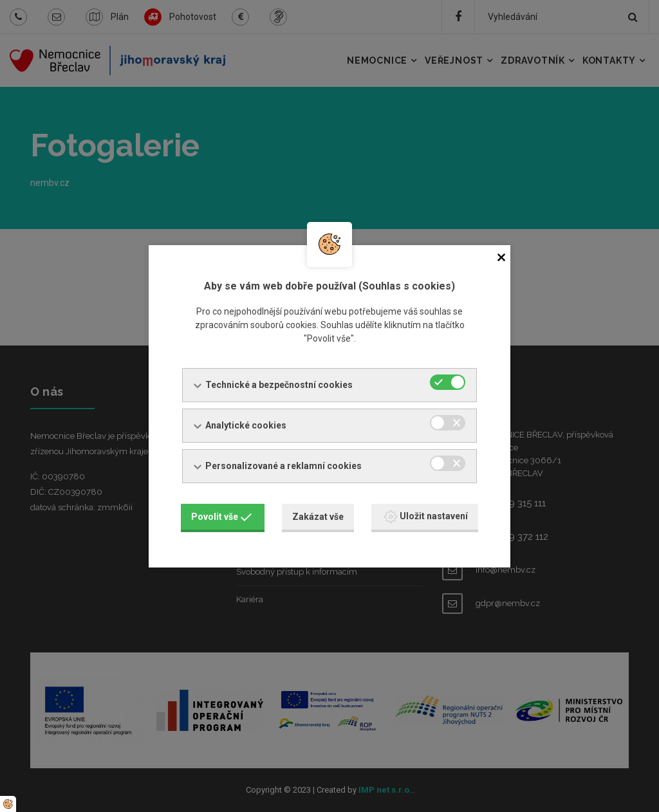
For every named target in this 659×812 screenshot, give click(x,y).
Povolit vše (221, 517)
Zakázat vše (318, 517)
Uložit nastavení (426, 517)
